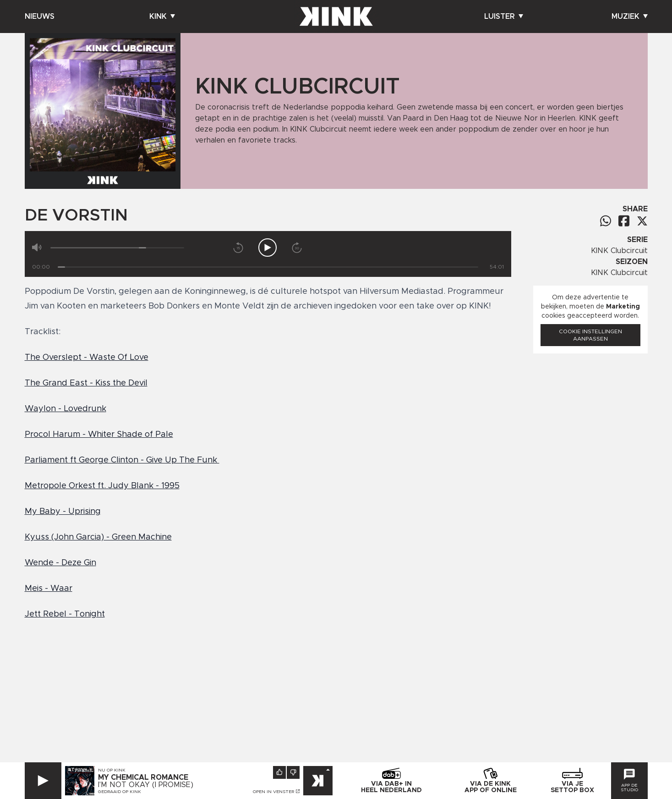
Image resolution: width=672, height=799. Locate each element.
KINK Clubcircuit (619, 251)
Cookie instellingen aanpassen (590, 335)
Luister (504, 17)
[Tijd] (268, 267)
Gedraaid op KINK (120, 792)
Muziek (630, 17)
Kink (162, 17)
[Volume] (117, 248)
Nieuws (40, 17)
